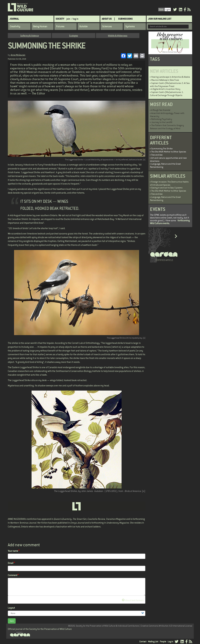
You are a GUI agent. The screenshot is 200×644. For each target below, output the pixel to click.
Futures (60, 26)
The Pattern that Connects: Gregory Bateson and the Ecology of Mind (167, 127)
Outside (83, 26)
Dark (161, 10)
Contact (143, 642)
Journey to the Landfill (162, 122)
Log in (170, 642)
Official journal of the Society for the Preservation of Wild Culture (40, 629)
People (163, 642)
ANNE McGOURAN (16, 519)
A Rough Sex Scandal (161, 110)
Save (12, 621)
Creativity (15, 26)
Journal (14, 19)
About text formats (133, 600)
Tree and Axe (157, 155)
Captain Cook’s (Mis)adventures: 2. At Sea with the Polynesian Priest (170, 85)
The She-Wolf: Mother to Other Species (169, 152)
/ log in (75, 19)
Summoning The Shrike (162, 149)
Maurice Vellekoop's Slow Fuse (165, 80)
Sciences (107, 26)
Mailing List (153, 642)
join (68, 19)
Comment (13, 575)
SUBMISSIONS (125, 19)
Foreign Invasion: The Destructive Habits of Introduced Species (169, 183)
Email (11, 563)
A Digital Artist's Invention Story (166, 89)
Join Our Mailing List (160, 19)
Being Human (40, 26)
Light (168, 10)
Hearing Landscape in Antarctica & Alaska (171, 77)
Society (60, 19)
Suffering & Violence (30, 36)
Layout (11, 608)
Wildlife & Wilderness (118, 36)
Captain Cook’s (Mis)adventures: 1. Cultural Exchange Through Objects (167, 94)
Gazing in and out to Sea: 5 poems (167, 188)
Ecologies (74, 36)
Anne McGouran (18, 55)
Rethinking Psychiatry (162, 119)
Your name (13, 551)
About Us (107, 19)
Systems (130, 26)
